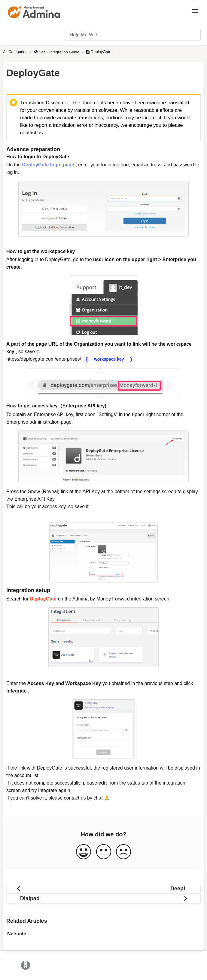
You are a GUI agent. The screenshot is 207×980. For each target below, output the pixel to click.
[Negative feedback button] (123, 852)
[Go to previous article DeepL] (104, 888)
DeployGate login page (48, 165)
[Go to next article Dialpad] (104, 898)
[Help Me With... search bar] (133, 35)
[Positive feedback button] (84, 852)
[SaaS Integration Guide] (57, 52)
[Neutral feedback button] (104, 852)
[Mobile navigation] (195, 12)
